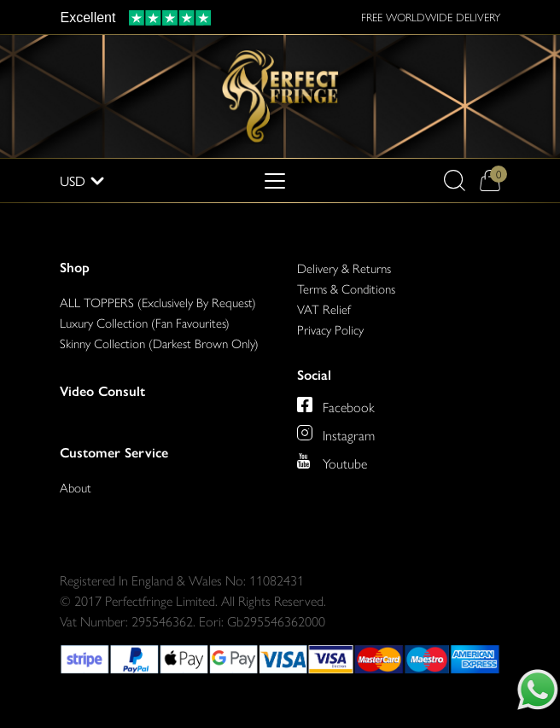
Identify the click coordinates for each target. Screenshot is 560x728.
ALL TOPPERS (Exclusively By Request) (158, 302)
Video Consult (102, 391)
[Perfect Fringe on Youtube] (332, 461)
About (76, 487)
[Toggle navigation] (275, 181)
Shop (75, 268)
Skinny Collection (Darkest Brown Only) (159, 343)
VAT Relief (324, 309)
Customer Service (114, 453)
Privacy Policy (330, 329)
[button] (455, 181)
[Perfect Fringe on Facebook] (336, 405)
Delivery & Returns (344, 268)
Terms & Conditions (346, 288)
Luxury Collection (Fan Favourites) (145, 322)
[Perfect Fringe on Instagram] (336, 433)
